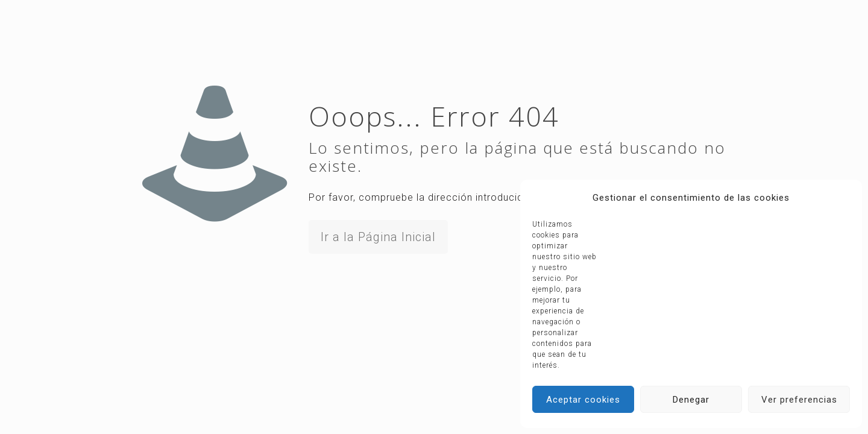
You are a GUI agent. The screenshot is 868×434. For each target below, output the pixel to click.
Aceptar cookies (583, 400)
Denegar (691, 400)
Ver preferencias (799, 400)
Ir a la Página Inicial (378, 237)
